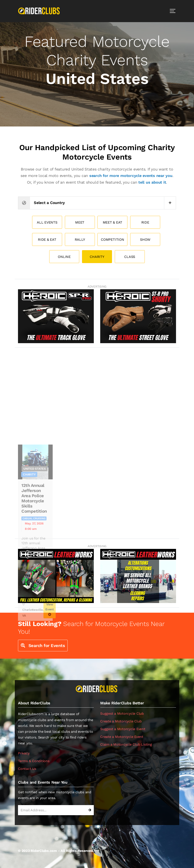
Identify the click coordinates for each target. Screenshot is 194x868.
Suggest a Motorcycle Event (123, 729)
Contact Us (27, 769)
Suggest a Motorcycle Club (122, 713)
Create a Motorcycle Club (121, 721)
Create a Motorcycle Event (122, 737)
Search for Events (43, 646)
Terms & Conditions (34, 761)
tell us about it (152, 182)
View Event (50, 667)
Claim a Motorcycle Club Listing (126, 744)
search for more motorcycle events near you (131, 176)
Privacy (24, 753)
